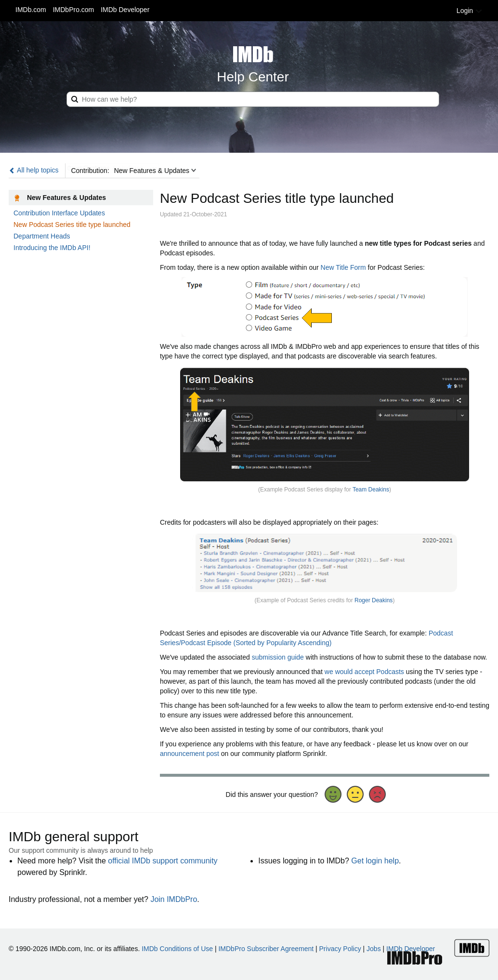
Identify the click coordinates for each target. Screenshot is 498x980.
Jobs (374, 949)
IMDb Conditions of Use (177, 949)
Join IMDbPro (174, 899)
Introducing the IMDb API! (52, 248)
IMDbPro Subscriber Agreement (266, 949)
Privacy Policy (340, 949)
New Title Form (343, 267)
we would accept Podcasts (364, 672)
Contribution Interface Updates (59, 213)
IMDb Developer (125, 10)
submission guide (278, 657)
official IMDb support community (163, 861)
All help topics (34, 170)
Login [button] (470, 11)
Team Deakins (371, 490)
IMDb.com (31, 10)
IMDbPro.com (74, 10)
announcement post (190, 754)
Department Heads (42, 236)
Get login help (375, 861)
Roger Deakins (373, 600)
